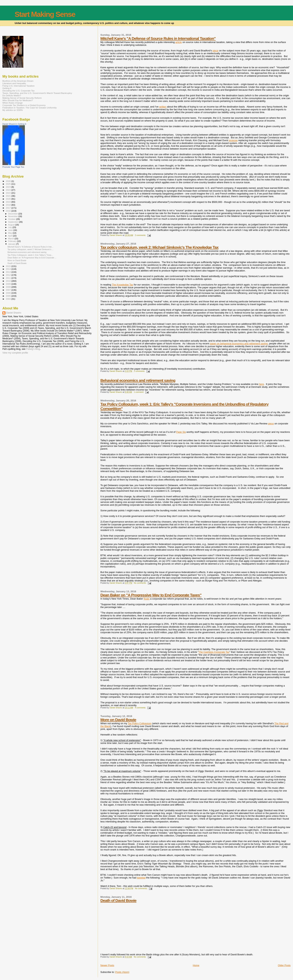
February (13, 241)
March (11, 239)
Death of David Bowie (118, 900)
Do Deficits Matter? (12, 95)
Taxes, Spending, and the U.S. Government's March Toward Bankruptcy (37, 93)
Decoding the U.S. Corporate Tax (18, 91)
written (163, 107)
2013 (9, 272)
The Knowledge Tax (122, 285)
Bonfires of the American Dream (18, 81)
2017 (9, 208)
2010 (9, 281)
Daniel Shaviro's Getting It (14, 124)
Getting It (7, 88)
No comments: (140, 583)
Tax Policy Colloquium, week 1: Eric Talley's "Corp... (30, 255)
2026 (9, 181)
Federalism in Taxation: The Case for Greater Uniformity (30, 108)
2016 (9, 211)
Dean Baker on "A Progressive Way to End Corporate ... (32, 258)
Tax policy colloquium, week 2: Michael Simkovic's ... (30, 249)
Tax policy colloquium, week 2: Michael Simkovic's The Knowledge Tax (159, 247)
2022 (9, 193)
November (13, 216)
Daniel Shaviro (14, 313)
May (10, 233)
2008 (9, 287)
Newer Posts (107, 965)
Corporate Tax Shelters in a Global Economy (24, 105)
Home (196, 965)
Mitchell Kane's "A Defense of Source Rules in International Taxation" (158, 38)
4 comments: (141, 708)
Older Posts (284, 965)
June (11, 230)
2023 (9, 190)
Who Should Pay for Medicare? (18, 100)
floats (147, 599)
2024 (9, 187)
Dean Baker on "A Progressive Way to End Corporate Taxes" (151, 595)
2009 (9, 284)
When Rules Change (13, 103)
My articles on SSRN (13, 110)
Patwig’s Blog (33, 349)
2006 (9, 293)
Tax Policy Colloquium (140, 723)
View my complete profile (15, 353)
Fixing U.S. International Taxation (18, 86)
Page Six (181, 432)
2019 (9, 202)
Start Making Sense (45, 14)
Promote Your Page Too (13, 167)
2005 (9, 296)
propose (233, 140)
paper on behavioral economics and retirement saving (239, 344)
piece (216, 51)
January (12, 244)
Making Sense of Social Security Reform (22, 98)
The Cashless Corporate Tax (214, 652)
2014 (9, 269)
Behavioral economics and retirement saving (138, 380)
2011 (9, 278)
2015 (9, 266)
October (12, 219)
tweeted (141, 878)
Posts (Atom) (122, 972)
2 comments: (141, 235)
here (261, 384)
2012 (9, 275)
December (13, 214)
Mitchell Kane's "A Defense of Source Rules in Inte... (30, 247)
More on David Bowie (118, 720)
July (10, 227)
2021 (9, 196)
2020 (9, 199)
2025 (9, 184)
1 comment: (139, 392)
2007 (9, 290)
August (12, 225)
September (14, 222)
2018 (9, 205)
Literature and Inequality (14, 83)
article (179, 42)
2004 (9, 299)
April (11, 236)
